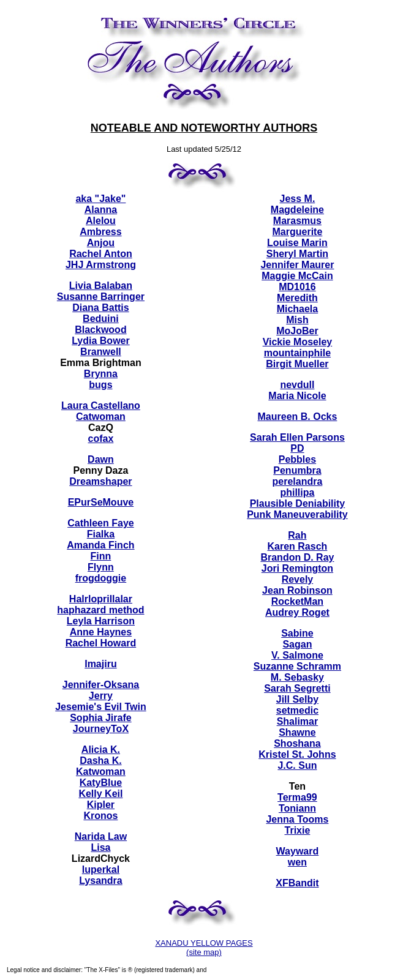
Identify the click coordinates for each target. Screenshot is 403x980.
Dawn (101, 459)
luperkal (101, 870)
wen (297, 862)
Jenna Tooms (297, 819)
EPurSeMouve (101, 502)
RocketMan (297, 601)
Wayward (298, 851)
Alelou (101, 221)
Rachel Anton (101, 254)
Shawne (297, 732)
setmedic (297, 710)
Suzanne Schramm (297, 666)
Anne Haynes (101, 632)
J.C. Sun (297, 765)
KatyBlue (101, 783)
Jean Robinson (297, 590)
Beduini (101, 319)
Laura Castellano (101, 406)
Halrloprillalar (101, 599)
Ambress (100, 232)
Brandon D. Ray (297, 557)
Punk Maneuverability (297, 514)
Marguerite (298, 232)
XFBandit (297, 883)
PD (297, 448)
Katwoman (101, 772)
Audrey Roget (297, 612)
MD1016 (297, 287)
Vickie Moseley (298, 342)
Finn (101, 556)
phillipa (297, 492)
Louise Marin (297, 243)
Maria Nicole (297, 396)
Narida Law (101, 836)
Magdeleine (297, 210)
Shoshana (297, 743)
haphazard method (100, 610)
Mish (297, 320)
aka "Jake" (100, 199)
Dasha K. (100, 761)
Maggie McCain (297, 276)
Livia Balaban (101, 286)
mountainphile (297, 353)
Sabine (297, 633)
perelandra (298, 481)
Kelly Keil (100, 794)
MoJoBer (297, 331)
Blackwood (100, 330)
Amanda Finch (100, 545)
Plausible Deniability (298, 503)
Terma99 (297, 797)
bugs (100, 385)
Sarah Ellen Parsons (297, 437)
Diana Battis (100, 308)
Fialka (101, 534)
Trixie (298, 830)
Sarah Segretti (297, 688)
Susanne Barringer (101, 297)
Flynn (101, 567)
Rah (297, 535)
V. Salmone (297, 655)
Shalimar (298, 721)
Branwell (101, 352)
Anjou (101, 243)
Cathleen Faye (100, 523)
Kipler (101, 805)
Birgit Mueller (297, 364)
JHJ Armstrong (101, 265)
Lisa (100, 847)
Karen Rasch (298, 546)
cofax (101, 439)
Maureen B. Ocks (298, 417)
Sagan (297, 644)
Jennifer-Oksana (101, 685)
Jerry (101, 696)
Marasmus (297, 221)
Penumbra (297, 470)
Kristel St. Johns (297, 754)
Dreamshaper (100, 481)
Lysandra (101, 881)
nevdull (297, 385)
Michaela (298, 309)
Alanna (101, 210)
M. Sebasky (297, 677)
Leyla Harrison (101, 621)
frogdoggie (101, 578)
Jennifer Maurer (297, 265)
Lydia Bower (101, 341)
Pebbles (297, 459)
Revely (298, 579)
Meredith (297, 298)
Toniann (297, 808)
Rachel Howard (101, 643)
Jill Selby (297, 699)
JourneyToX (101, 729)
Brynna (101, 374)
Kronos (100, 816)
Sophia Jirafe (100, 718)
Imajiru (100, 664)
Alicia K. (101, 750)
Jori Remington (297, 568)
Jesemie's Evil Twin (100, 707)
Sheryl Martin (297, 254)
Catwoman (101, 417)
